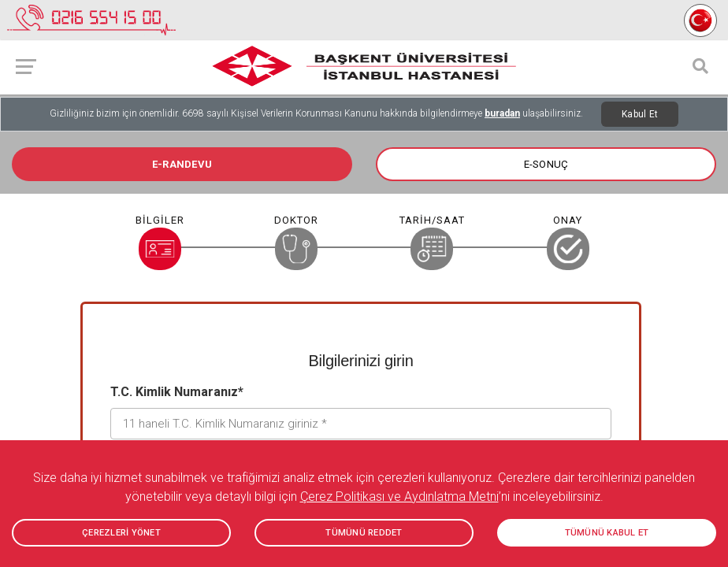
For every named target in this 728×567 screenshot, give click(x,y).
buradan (502, 113)
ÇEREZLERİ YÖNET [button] (121, 533)
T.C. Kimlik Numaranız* (177, 392)
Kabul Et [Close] (640, 114)
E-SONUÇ (546, 164)
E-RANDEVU (182, 164)
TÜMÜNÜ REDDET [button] (364, 533)
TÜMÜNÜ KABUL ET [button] (607, 533)
